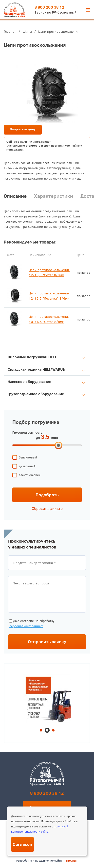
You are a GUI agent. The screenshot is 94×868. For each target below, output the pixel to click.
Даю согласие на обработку (31, 624)
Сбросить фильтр (47, 508)
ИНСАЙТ (72, 860)
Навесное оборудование (46, 382)
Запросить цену (23, 129)
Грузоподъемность (28, 433)
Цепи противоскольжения (59, 31)
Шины (27, 31)
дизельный (27, 466)
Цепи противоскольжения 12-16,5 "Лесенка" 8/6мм (49, 296)
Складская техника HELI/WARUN (46, 369)
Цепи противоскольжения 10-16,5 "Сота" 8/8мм (49, 319)
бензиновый (28, 457)
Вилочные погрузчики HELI (46, 357)
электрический (30, 475)
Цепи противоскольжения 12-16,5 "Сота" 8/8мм (49, 272)
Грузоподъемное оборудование (46, 394)
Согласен (22, 844)
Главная (10, 31)
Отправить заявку (47, 642)
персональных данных (26, 626)
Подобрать (47, 495)
